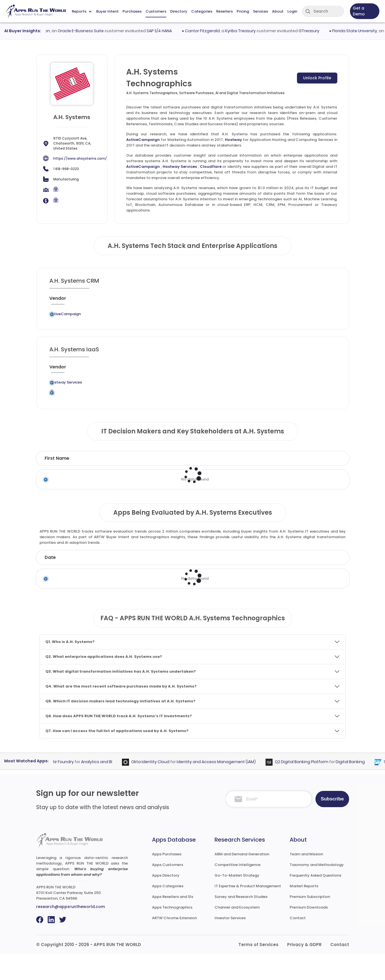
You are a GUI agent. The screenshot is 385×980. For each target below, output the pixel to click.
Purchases (132, 11)
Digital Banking (354, 788)
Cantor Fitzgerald (207, 31)
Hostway (233, 140)
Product (224, 583)
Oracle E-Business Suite (85, 31)
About (278, 11)
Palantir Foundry (62, 788)
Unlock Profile (317, 78)
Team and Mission (306, 880)
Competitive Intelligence (238, 890)
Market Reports (304, 912)
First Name (57, 484)
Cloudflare (211, 167)
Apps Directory (166, 901)
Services (260, 11)
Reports (82, 11)
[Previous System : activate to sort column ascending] (108, 301)
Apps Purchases (167, 880)
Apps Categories (168, 912)
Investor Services (230, 944)
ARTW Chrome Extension (174, 944)
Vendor (181, 583)
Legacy (92, 316)
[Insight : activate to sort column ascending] (321, 301)
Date (50, 583)
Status (140, 583)
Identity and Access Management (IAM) (220, 788)
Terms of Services (258, 970)
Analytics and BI (101, 788)
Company (93, 583)
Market (318, 583)
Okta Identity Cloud (154, 788)
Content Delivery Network (181, 416)
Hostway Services (180, 167)
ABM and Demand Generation (242, 880)
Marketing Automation (183, 318)
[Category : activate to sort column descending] (190, 301)
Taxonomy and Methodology (317, 890)
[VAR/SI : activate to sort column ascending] (251, 301)
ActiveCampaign (143, 140)
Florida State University (359, 31)
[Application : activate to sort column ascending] (151, 301)
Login (292, 11)
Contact (298, 944)
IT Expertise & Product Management (248, 912)
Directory (179, 11)
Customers (156, 11)
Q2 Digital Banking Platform (306, 788)
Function (190, 484)
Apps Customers (168, 890)
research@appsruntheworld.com (71, 932)
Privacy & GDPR (304, 970)
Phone (322, 484)
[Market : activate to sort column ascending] (225, 301)
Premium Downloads (309, 933)
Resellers (224, 11)
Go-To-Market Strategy (237, 901)
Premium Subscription (310, 922)
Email (288, 484)
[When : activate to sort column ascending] (276, 301)
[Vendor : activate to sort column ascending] (66, 301)
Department (239, 484)
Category (270, 583)
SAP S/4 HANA (164, 31)
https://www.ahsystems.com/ (80, 158)
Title (155, 484)
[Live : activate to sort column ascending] (297, 301)
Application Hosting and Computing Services (184, 397)
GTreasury (313, 31)
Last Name (111, 484)
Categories (202, 11)
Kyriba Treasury (245, 31)
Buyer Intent (107, 11)
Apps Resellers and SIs (173, 922)
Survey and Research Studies (241, 922)
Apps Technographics (172, 933)
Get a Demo (359, 11)
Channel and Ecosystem (237, 933)
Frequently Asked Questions (315, 901)
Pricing (243, 11)
